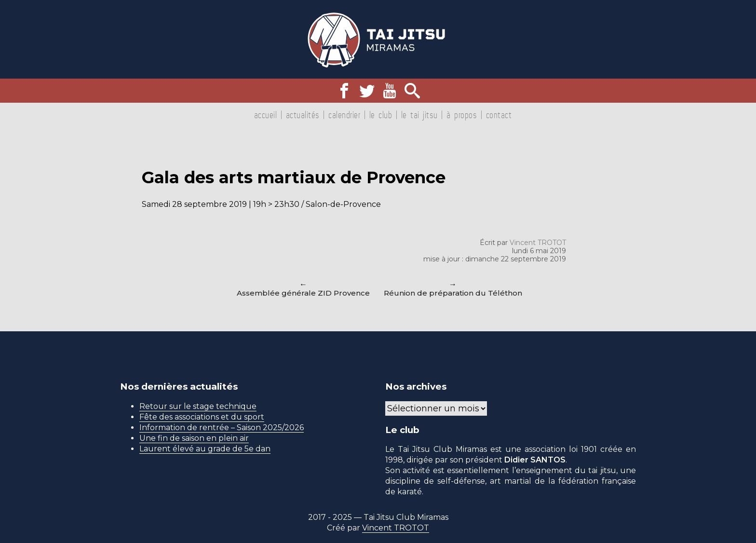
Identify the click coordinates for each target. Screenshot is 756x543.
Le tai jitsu (419, 115)
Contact (499, 115)
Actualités (303, 115)
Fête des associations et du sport (202, 417)
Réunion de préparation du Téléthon (453, 293)
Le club (381, 115)
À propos (462, 115)
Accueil (266, 115)
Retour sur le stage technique (198, 406)
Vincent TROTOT (538, 243)
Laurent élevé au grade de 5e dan (205, 449)
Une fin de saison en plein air (194, 438)
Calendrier (344, 115)
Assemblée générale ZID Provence (303, 293)
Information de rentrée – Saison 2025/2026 (222, 428)
